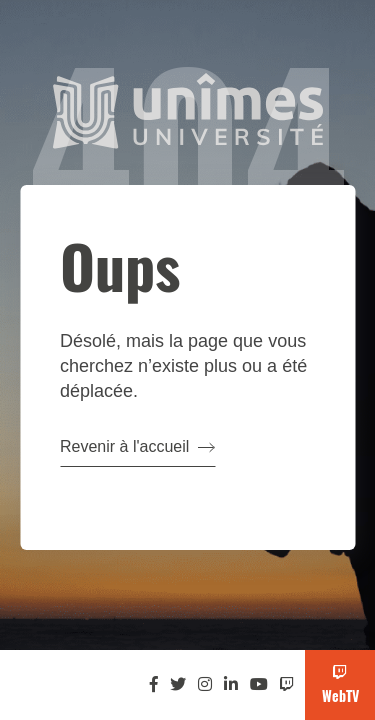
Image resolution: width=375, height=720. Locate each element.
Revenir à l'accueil (137, 446)
